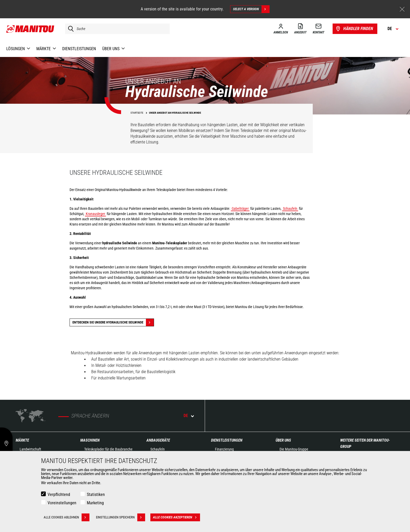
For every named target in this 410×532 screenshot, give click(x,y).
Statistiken (96, 495)
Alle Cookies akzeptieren (176, 517)
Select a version (251, 9)
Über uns (283, 440)
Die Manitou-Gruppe (294, 449)
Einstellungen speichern (121, 517)
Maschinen (90, 440)
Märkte (22, 440)
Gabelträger (240, 209)
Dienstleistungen (227, 440)
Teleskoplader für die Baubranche (108, 449)
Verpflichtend (59, 495)
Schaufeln (290, 209)
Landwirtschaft (30, 449)
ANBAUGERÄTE (158, 440)
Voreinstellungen (62, 503)
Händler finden (354, 29)
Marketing (95, 503)
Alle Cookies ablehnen (67, 517)
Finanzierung (224, 449)
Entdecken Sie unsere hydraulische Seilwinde (113, 322)
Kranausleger (95, 214)
